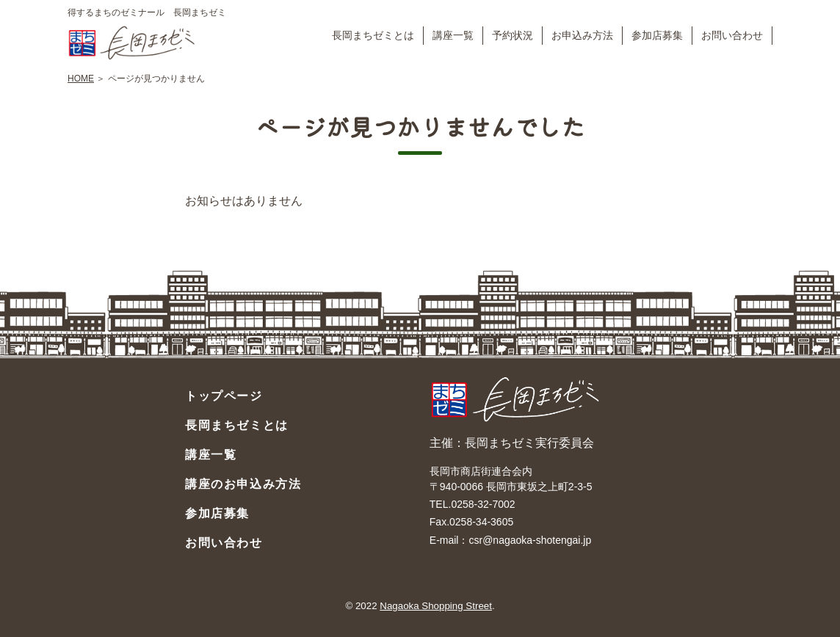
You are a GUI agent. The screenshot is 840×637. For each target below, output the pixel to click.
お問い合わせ (732, 35)
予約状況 (513, 35)
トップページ (224, 396)
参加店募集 (657, 35)
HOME (81, 79)
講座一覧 (453, 35)
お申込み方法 (582, 35)
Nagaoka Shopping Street (436, 606)
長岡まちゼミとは (373, 35)
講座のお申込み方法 (243, 484)
